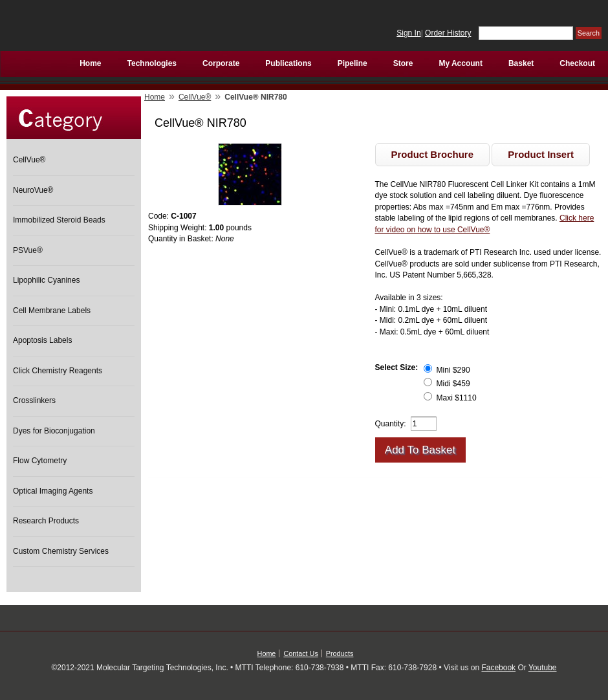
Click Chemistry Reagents (58, 371)
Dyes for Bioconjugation (54, 431)
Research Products (46, 521)
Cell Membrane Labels (52, 311)
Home (155, 97)
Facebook (498, 668)
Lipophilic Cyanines (46, 280)
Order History (448, 33)
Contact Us (300, 653)
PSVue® (28, 250)
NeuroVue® (33, 190)
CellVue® (29, 160)
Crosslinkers (34, 400)
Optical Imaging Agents (53, 491)
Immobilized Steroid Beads (59, 220)
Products (340, 653)
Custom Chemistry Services (61, 551)
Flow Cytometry (40, 461)
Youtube (543, 668)
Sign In (408, 33)
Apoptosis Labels (42, 340)
